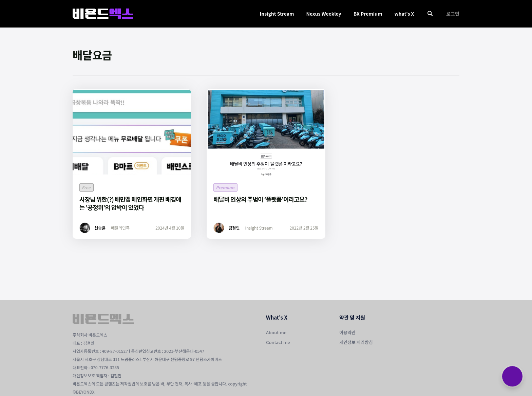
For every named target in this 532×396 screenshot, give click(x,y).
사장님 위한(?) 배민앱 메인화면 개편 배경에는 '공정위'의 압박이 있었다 (130, 203)
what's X (404, 14)
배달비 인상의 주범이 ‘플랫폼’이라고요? (260, 199)
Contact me (278, 342)
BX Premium (368, 14)
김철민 (234, 228)
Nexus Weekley (324, 14)
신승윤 (100, 228)
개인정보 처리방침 (356, 342)
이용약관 (347, 332)
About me (276, 332)
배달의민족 (120, 228)
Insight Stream (277, 14)
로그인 (453, 14)
